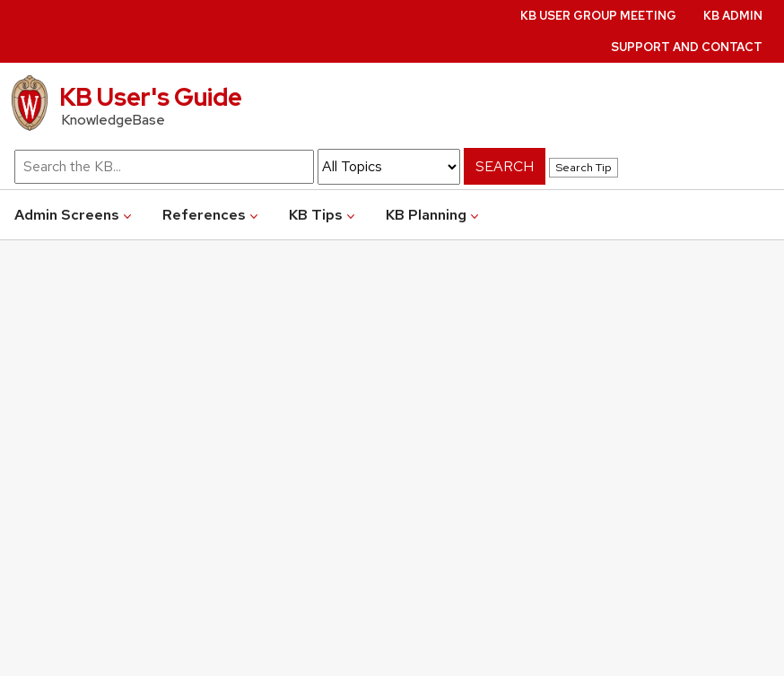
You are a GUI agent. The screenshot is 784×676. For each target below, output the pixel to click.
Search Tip (584, 167)
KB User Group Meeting (598, 16)
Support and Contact (687, 47)
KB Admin (733, 16)
